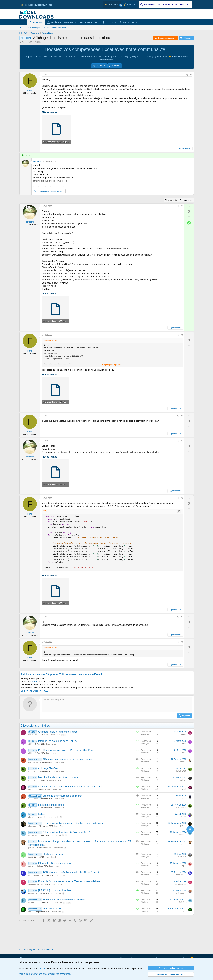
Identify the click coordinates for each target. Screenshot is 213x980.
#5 (182, 441)
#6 (182, 498)
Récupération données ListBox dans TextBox (68, 832)
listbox (42, 814)
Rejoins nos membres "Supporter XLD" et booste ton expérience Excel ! (61, 674)
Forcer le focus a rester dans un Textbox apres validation (70, 881)
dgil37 (31, 866)
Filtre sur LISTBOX (53, 909)
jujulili (31, 857)
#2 (182, 206)
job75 (184, 798)
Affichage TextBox (48, 768)
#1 (191, 75)
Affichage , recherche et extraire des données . (69, 759)
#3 (182, 335)
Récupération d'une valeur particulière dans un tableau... (74, 823)
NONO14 (32, 835)
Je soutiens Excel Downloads (36, 5)
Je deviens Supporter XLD (35, 691)
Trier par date (171, 200)
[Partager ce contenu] (187, 75)
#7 (182, 617)
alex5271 (32, 817)
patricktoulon (181, 893)
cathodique (33, 893)
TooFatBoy (182, 857)
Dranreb (183, 817)
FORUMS (38, 22)
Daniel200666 (34, 875)
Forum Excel (55, 735)
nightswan (32, 826)
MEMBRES (129, 22)
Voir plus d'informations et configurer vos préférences (45, 974)
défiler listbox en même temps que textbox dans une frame (71, 787)
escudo (31, 790)
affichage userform (53, 854)
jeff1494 (32, 848)
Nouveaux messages (31, 28)
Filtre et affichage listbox (52, 805)
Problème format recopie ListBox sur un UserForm (66, 750)
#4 (182, 416)
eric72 (31, 912)
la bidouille (33, 735)
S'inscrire (116, 66)
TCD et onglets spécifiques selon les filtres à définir (71, 872)
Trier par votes (186, 200)
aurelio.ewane (34, 884)
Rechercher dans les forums (58, 28)
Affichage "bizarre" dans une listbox (58, 732)
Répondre (186, 148)
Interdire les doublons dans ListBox (58, 741)
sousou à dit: (49, 341)
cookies (42, 969)
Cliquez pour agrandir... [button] (112, 365)
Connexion (101, 66)
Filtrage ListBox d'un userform (55, 863)
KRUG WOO (33, 771)
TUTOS (109, 22)
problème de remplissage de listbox (62, 796)
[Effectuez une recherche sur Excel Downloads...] (165, 5)
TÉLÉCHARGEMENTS (62, 22)
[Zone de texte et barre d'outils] (117, 704)
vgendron (183, 762)
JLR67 (31, 744)
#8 (182, 642)
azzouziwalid (33, 762)
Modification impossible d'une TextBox (64, 900)
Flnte (24, 42)
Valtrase (183, 780)
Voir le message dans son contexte (49, 191)
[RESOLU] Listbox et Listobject (55, 890)
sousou (37, 161)
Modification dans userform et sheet (58, 777)
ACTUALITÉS (91, 22)
